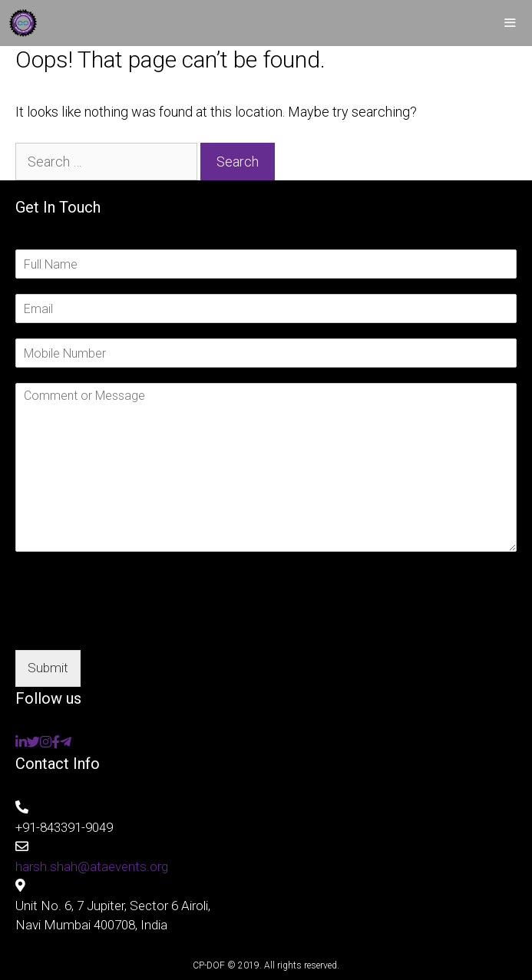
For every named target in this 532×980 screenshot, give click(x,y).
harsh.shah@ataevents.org (92, 866)
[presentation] (132, 625)
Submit (48, 668)
